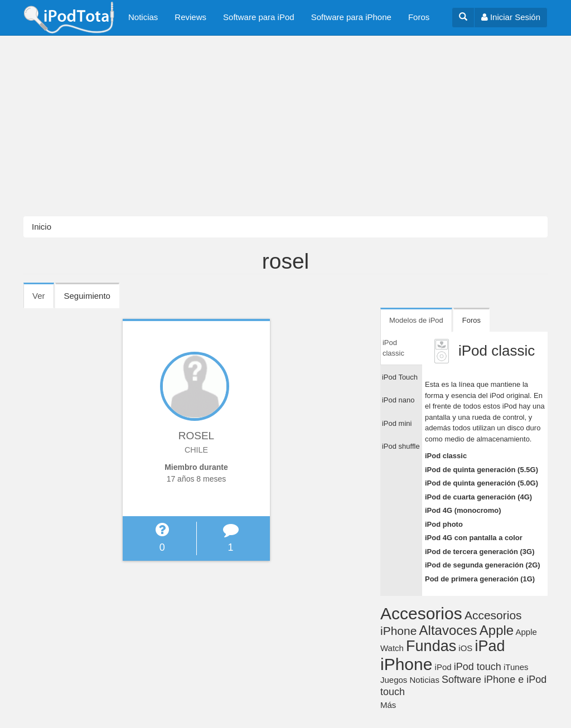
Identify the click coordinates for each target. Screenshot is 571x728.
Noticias (143, 17)
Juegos (394, 680)
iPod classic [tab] (393, 348)
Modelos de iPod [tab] (416, 320)
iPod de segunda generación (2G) (483, 565)
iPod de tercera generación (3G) (480, 552)
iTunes (516, 667)
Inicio (42, 227)
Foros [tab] (471, 320)
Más (388, 705)
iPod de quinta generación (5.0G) (482, 483)
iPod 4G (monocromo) (463, 510)
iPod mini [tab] (397, 423)
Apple (497, 630)
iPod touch (478, 667)
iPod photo (444, 524)
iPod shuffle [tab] (401, 446)
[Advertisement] (285, 126)
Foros (419, 17)
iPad (490, 646)
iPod (443, 667)
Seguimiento (87, 296)
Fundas (431, 646)
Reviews (190, 17)
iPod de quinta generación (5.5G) (482, 470)
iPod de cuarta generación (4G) (478, 497)
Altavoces (448, 630)
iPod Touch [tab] (400, 377)
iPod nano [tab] (398, 400)
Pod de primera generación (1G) (480, 579)
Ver (43, 299)
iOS (465, 648)
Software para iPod (259, 17)
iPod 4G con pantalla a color (474, 538)
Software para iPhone (351, 17)
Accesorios (421, 613)
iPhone (406, 664)
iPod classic (446, 456)
